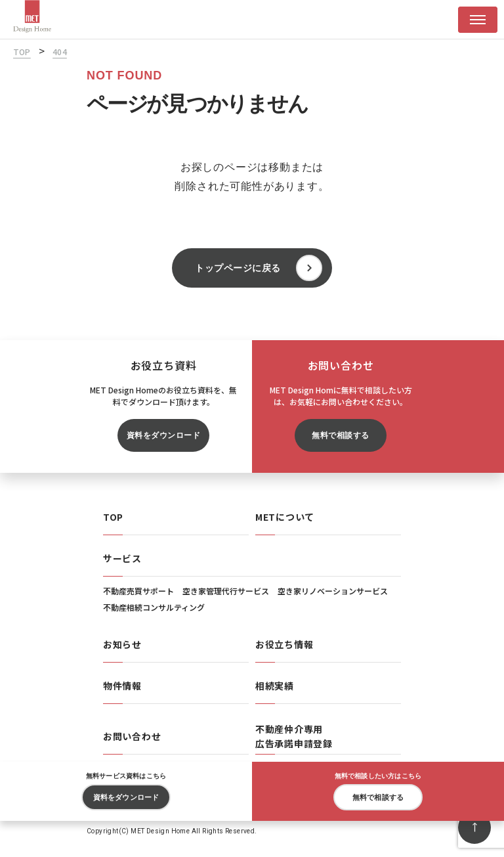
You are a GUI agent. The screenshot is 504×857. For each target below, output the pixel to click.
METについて (285, 517)
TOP (113, 517)
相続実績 (275, 686)
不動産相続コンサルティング (154, 607)
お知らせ (122, 644)
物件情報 (122, 686)
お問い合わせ (132, 736)
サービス (122, 558)
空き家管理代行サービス (226, 591)
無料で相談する (340, 435)
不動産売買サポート (138, 591)
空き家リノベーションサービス (333, 591)
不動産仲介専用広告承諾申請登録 (294, 736)
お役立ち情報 (284, 644)
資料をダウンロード (163, 435)
